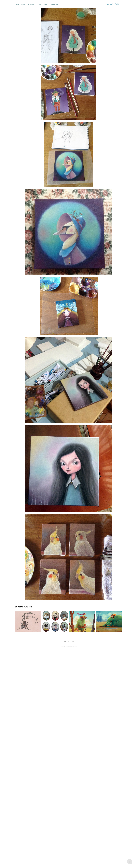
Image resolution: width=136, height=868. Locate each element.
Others (39, 4)
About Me (55, 4)
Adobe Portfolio (72, 646)
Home (17, 4)
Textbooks (31, 4)
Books (23, 4)
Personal (46, 4)
